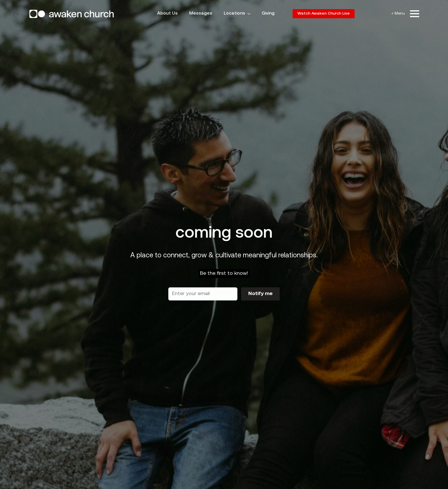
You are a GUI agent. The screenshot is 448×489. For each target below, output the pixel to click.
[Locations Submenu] (251, 14)
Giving (268, 13)
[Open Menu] (415, 14)
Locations (234, 13)
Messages (201, 13)
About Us (167, 13)
